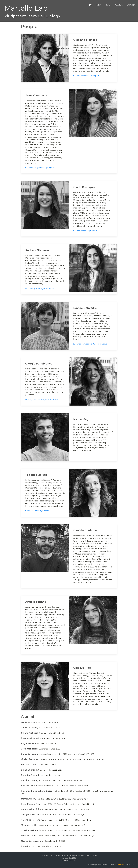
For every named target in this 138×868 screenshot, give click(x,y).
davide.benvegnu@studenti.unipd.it (90, 344)
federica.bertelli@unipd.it (37, 511)
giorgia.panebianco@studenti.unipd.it (43, 400)
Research (99, 5)
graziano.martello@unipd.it (86, 76)
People (108, 5)
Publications (119, 5)
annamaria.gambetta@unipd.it (40, 168)
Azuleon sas (119, 865)
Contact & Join (131, 5)
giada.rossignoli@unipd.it (85, 231)
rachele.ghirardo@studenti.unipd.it (42, 289)
